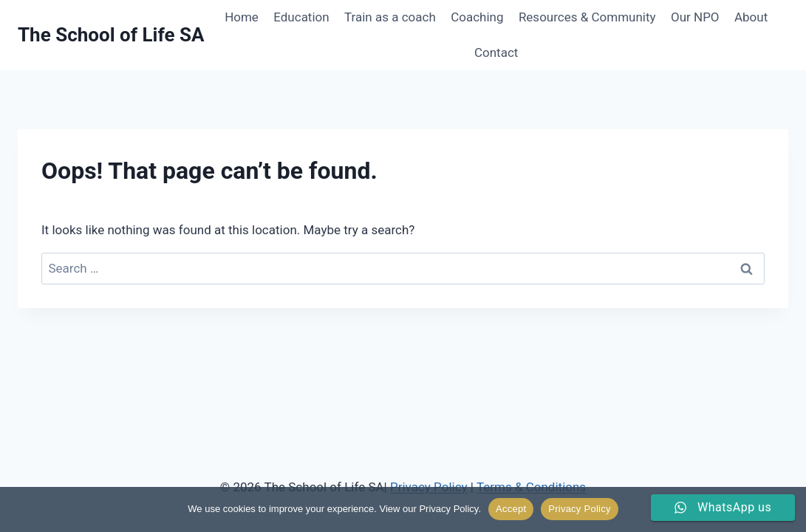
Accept (511, 509)
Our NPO (695, 17)
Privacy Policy (579, 509)
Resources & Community (587, 17)
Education (301, 17)
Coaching (477, 17)
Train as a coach (390, 17)
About (751, 17)
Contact (496, 52)
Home (242, 17)
